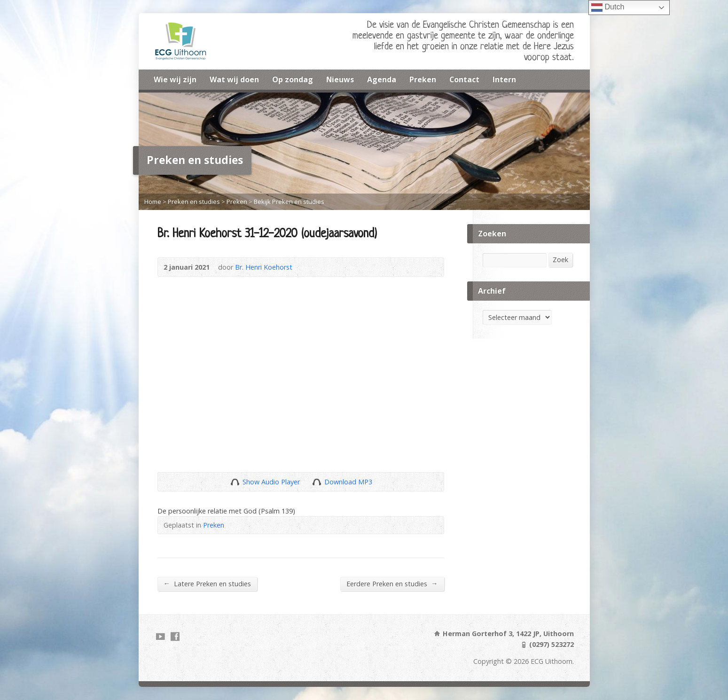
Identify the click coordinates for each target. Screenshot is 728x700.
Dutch (608, 8)
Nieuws (340, 79)
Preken (423, 79)
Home (153, 202)
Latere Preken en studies (207, 583)
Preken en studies (194, 202)
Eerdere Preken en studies (392, 583)
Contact (464, 79)
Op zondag (293, 79)
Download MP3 (348, 482)
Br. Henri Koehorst (264, 267)
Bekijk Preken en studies (289, 202)
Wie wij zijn (175, 79)
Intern (504, 79)
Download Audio (317, 482)
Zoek (560, 260)
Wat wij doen (234, 79)
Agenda (382, 79)
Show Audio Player (235, 482)
